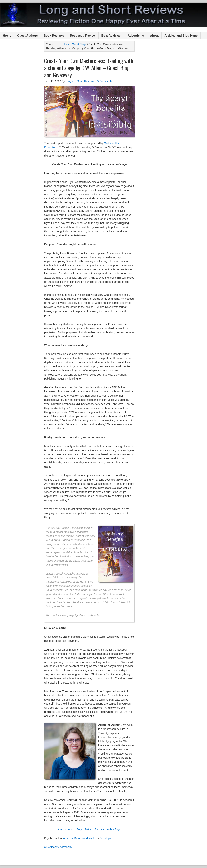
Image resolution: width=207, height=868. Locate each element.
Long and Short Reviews (103, 15)
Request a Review (83, 36)
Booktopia (106, 838)
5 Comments (105, 81)
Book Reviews (54, 36)
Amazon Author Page (70, 829)
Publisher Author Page (108, 829)
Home (7, 36)
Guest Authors (27, 36)
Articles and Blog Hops (181, 36)
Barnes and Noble (85, 838)
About (154, 36)
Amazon (68, 838)
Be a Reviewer (112, 36)
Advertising (136, 36)
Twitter (89, 829)
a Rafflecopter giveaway (58, 847)
